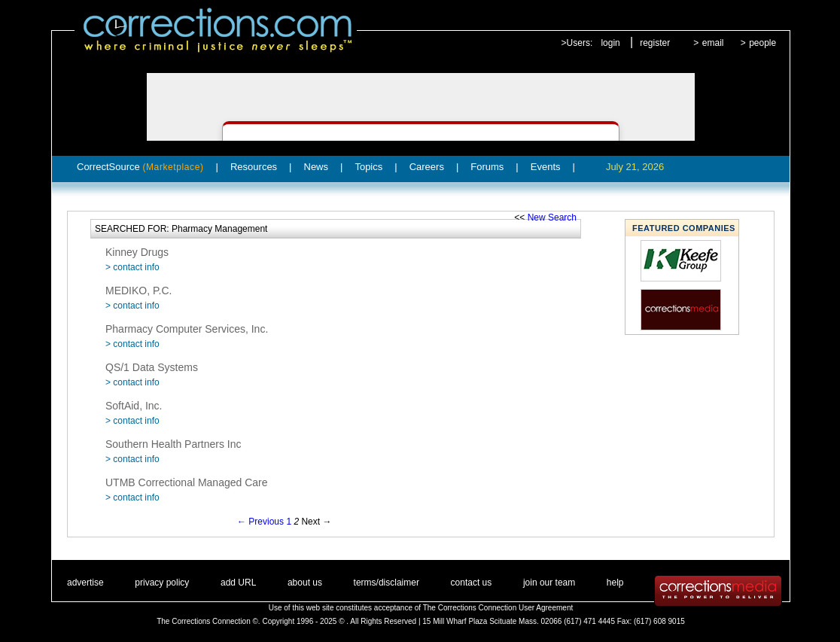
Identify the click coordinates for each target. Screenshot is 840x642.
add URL (238, 583)
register (655, 43)
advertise (85, 583)
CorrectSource (140, 167)
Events (546, 167)
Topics (368, 167)
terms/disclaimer (387, 583)
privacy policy (162, 583)
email (713, 43)
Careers (427, 167)
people (762, 43)
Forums (487, 167)
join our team (549, 583)
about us (305, 583)
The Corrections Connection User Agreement (498, 608)
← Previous (260, 522)
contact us (472, 583)
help (615, 583)
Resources (254, 167)
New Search (552, 218)
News (317, 167)
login (610, 43)
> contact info (132, 267)
